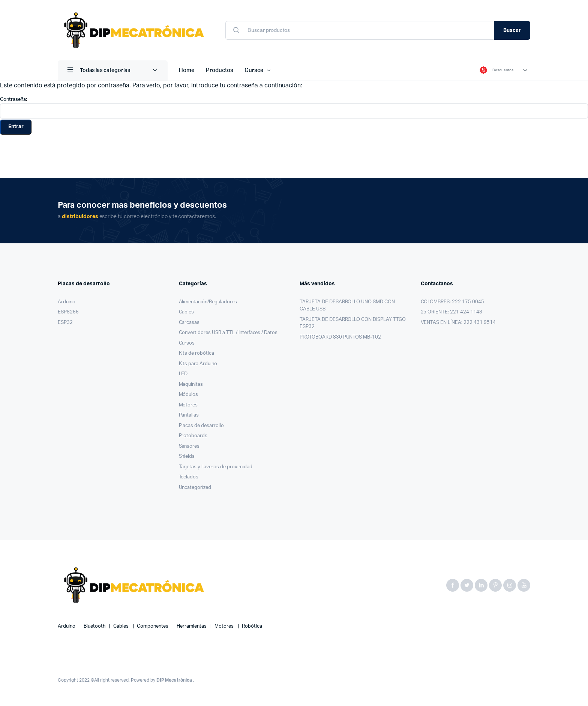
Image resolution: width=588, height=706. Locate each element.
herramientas (192, 626)
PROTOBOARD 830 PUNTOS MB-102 (340, 337)
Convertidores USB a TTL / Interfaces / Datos (228, 333)
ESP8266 (68, 312)
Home (187, 70)
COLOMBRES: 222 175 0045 (452, 302)
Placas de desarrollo (201, 426)
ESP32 (65, 323)
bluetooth (95, 626)
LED (183, 374)
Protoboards (193, 436)
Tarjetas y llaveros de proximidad (216, 467)
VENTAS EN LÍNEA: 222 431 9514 (458, 323)
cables (121, 626)
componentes (153, 626)
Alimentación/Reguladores (208, 302)
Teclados (189, 477)
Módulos (189, 395)
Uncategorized (195, 488)
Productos (220, 70)
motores (225, 626)
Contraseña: (294, 108)
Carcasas (189, 323)
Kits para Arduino (198, 364)
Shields (187, 456)
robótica (252, 626)
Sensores (189, 446)
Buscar (512, 30)
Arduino (67, 302)
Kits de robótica (197, 353)
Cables (187, 312)
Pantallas (189, 415)
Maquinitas (191, 384)
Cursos (254, 70)
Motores (188, 405)
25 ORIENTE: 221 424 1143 (451, 312)
